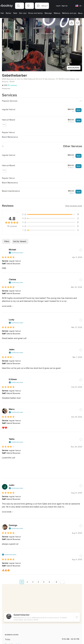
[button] (20, 6)
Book (78, 106)
